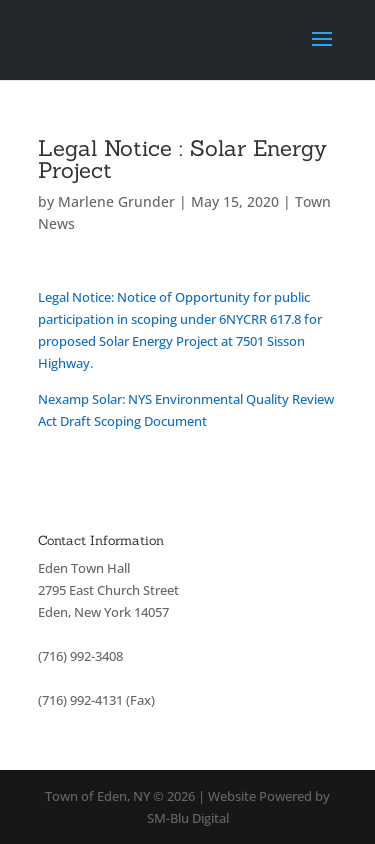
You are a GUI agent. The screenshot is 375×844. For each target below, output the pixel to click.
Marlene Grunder (116, 201)
